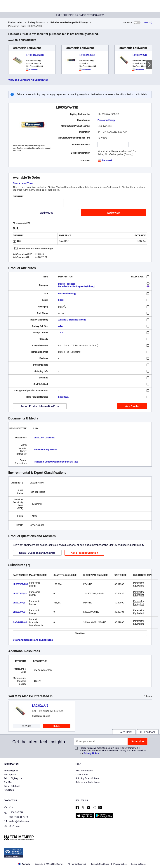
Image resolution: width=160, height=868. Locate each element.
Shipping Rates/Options (87, 778)
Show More (80, 633)
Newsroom (9, 790)
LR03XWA (63, 397)
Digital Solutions (12, 786)
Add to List (46, 213)
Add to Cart (114, 213)
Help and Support (84, 771)
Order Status (82, 775)
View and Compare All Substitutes (28, 80)
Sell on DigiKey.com (13, 778)
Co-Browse (12, 827)
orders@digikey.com (17, 822)
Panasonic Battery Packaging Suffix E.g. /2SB (56, 462)
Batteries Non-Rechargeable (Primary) (69, 22)
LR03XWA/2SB (35, 55)
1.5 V (61, 333)
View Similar (132, 406)
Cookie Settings (138, 864)
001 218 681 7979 (16, 817)
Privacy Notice (91, 753)
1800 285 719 (14, 813)
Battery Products (36, 22)
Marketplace (10, 775)
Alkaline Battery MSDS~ (46, 450)
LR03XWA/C (19, 612)
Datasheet (105, 160)
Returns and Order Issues (88, 782)
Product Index (15, 22)
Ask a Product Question (84, 553)
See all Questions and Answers (37, 553)
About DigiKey (11, 771)
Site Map (8, 782)
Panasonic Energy (106, 120)
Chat (9, 808)
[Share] (148, 23)
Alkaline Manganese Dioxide (72, 320)
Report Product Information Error (40, 406)
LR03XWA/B (140, 55)
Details (57, 726)
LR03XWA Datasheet (44, 438)
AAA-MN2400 (20, 622)
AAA (60, 326)
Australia (24, 864)
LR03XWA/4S (87, 55)
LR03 (61, 300)
